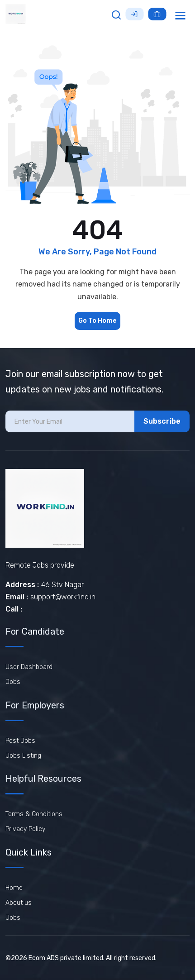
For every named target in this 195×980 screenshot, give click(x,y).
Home (14, 888)
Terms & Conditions (34, 814)
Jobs (13, 682)
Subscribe (162, 421)
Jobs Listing (23, 756)
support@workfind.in (63, 597)
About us (19, 903)
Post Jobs (20, 741)
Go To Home (97, 321)
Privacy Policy (25, 829)
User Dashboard (29, 667)
